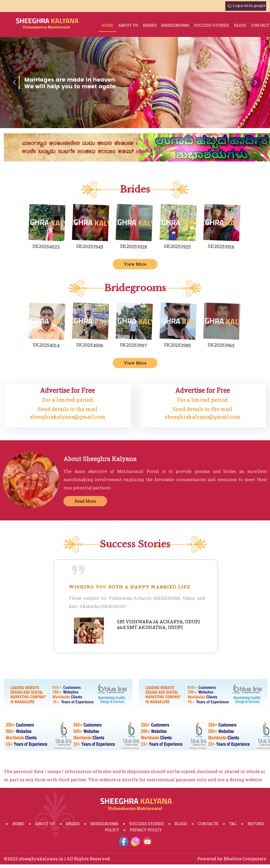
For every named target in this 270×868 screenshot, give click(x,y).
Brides (73, 824)
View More (135, 264)
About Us (128, 25)
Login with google (249, 6)
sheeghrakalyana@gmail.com (68, 417)
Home (107, 25)
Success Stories (147, 824)
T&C (233, 824)
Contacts (208, 824)
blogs (240, 25)
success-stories (212, 25)
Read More (87, 501)
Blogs (181, 824)
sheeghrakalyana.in (41, 859)
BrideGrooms (104, 824)
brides (150, 25)
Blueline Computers (245, 859)
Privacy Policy (146, 830)
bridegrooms (175, 25)
